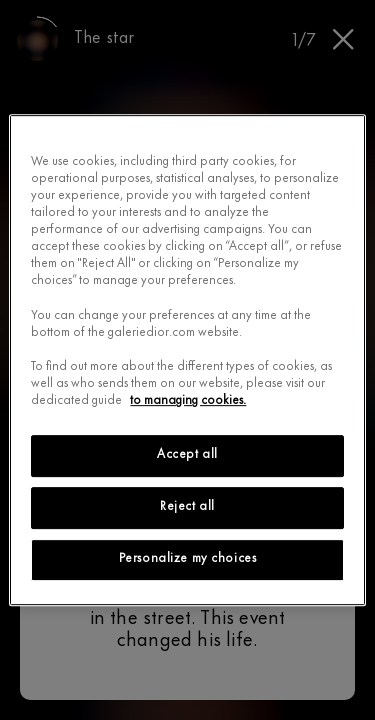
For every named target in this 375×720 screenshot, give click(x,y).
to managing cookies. (188, 401)
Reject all (187, 507)
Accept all (187, 455)
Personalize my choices (188, 559)
